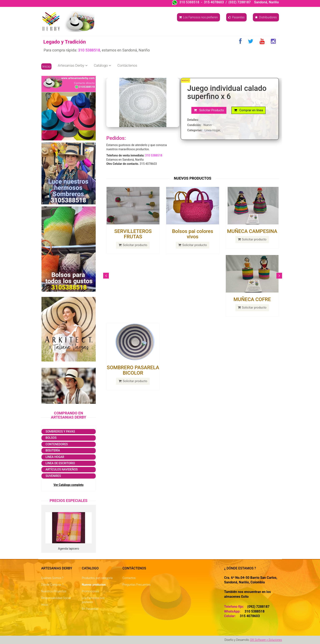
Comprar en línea (249, 110)
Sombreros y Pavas (60, 431)
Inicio (46, 66)
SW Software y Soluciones (266, 640)
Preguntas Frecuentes (137, 585)
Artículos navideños (62, 469)
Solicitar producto (133, 245)
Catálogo (102, 65)
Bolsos (51, 438)
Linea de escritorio (60, 463)
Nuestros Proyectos (54, 591)
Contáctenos (127, 65)
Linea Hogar (55, 457)
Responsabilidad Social (56, 598)
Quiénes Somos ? (52, 578)
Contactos (129, 578)
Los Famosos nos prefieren (198, 17)
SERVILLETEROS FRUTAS (133, 234)
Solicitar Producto (209, 110)
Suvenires (53, 476)
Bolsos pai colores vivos (193, 234)
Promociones (90, 591)
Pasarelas (237, 17)
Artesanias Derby (73, 65)
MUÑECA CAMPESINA (252, 231)
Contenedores (57, 444)
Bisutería (53, 450)
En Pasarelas (90, 609)
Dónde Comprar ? (52, 585)
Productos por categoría (97, 578)
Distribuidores (266, 17)
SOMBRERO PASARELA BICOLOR (133, 370)
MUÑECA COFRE (252, 299)
